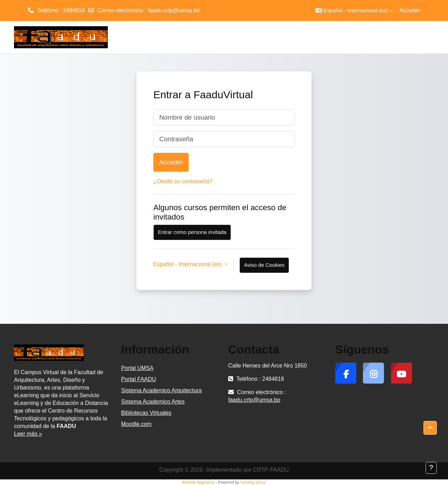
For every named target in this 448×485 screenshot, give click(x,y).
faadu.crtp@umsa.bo (174, 10)
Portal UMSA (137, 368)
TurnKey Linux (253, 482)
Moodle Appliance (199, 482)
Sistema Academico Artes (153, 402)
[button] (354, 10)
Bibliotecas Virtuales (146, 413)
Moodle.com (136, 424)
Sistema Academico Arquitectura (161, 390)
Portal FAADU (139, 379)
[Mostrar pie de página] (431, 468)
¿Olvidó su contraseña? (183, 181)
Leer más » (28, 434)
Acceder (410, 10)
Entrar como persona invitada (192, 232)
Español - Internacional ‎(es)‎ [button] (188, 264)
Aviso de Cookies (264, 265)
